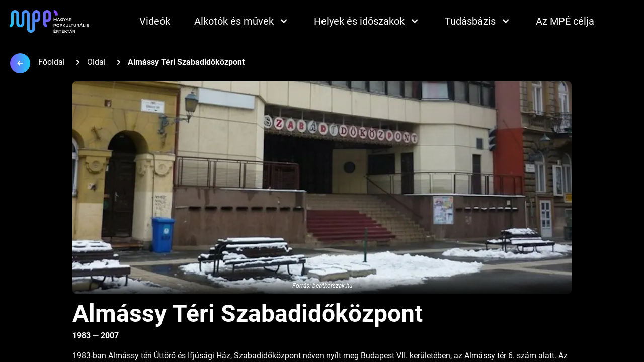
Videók (155, 21)
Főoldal (52, 62)
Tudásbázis (478, 21)
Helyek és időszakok (367, 21)
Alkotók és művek (242, 21)
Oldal (96, 62)
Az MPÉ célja (565, 21)
